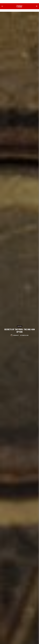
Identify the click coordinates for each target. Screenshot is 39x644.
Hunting (20, 326)
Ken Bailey (16, 335)
